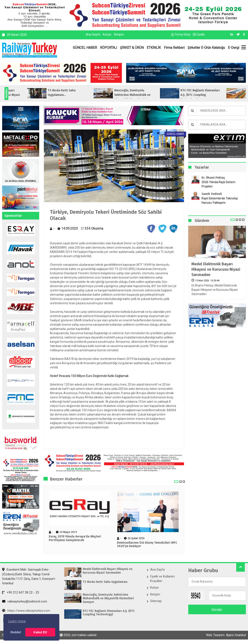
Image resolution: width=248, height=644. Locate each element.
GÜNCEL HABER (85, 48)
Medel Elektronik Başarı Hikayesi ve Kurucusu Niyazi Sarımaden (216, 269)
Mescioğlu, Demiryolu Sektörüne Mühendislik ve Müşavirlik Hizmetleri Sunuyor (108, 598)
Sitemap (156, 601)
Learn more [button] (17, 621)
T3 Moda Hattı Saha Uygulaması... (87, 93)
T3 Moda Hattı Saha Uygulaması (105, 582)
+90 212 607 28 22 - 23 (21, 592)
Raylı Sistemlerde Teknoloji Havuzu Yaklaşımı (220, 200)
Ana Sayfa (93, 34)
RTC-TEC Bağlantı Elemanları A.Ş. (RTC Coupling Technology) (109, 613)
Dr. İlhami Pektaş (213, 178)
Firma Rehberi (174, 48)
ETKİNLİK (154, 48)
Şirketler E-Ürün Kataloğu (206, 48)
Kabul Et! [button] (40, 632)
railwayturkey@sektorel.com (25, 601)
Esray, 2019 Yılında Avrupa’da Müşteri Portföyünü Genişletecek (75, 538)
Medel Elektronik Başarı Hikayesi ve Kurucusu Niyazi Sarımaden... (26, 95)
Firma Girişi (181, 34)
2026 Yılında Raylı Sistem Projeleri (218, 184)
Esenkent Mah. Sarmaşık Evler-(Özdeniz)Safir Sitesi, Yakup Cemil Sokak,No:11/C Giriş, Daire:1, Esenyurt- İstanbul (29, 576)
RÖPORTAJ (108, 48)
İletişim (119, 34)
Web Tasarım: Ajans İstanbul (226, 635)
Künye (107, 34)
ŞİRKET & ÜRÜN (132, 48)
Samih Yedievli (212, 194)
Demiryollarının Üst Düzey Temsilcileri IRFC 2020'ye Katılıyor (147, 545)
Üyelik (199, 34)
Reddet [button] (16, 632)
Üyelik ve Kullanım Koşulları (162, 579)
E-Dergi (234, 48)
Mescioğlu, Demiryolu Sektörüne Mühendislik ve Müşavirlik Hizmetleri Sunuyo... (161, 95)
